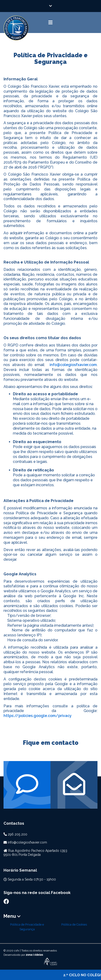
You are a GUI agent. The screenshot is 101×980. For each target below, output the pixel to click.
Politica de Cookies (74, 924)
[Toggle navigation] (50, 23)
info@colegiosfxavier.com (73, 365)
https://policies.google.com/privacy (38, 716)
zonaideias (34, 955)
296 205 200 (17, 834)
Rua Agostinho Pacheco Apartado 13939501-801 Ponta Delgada (35, 853)
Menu (12, 916)
